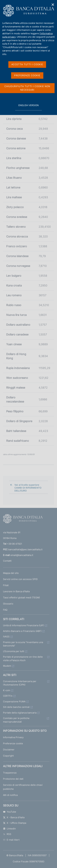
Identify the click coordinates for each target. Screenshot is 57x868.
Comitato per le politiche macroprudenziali (16, 720)
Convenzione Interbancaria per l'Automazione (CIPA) (20, 683)
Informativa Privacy (13, 737)
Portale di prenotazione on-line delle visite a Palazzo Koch (23, 659)
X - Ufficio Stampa (15, 823)
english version (28, 107)
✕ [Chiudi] (53, 5)
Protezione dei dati (13, 779)
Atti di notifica (10, 795)
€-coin (7, 690)
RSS (7, 834)
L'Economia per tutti (14, 651)
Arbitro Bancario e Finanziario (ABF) (22, 631)
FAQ (5, 610)
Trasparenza (10, 773)
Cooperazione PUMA (14, 701)
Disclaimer (9, 750)
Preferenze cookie (13, 743)
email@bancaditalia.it (22, 555)
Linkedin (9, 829)
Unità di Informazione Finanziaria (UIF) (24, 625)
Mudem (7, 666)
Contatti (7, 561)
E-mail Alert (11, 840)
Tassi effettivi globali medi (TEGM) (21, 598)
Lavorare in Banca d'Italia (16, 591)
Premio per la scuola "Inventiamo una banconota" (23, 644)
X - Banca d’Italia (14, 817)
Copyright (8, 756)
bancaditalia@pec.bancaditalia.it (25, 549)
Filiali (6, 585)
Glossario (8, 604)
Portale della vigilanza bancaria (20, 713)
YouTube (10, 812)
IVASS (6, 637)
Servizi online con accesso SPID (20, 579)
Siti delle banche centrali (16, 707)
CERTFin (8, 696)
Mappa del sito (11, 573)
